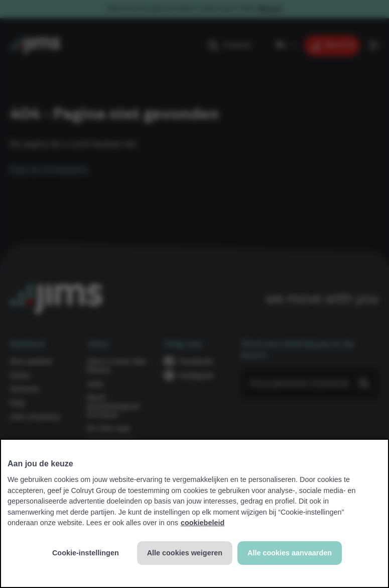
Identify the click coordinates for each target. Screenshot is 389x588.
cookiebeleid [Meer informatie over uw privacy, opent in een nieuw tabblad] (203, 523)
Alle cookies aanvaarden (290, 553)
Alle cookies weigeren (185, 553)
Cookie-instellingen (86, 553)
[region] (194, 513)
